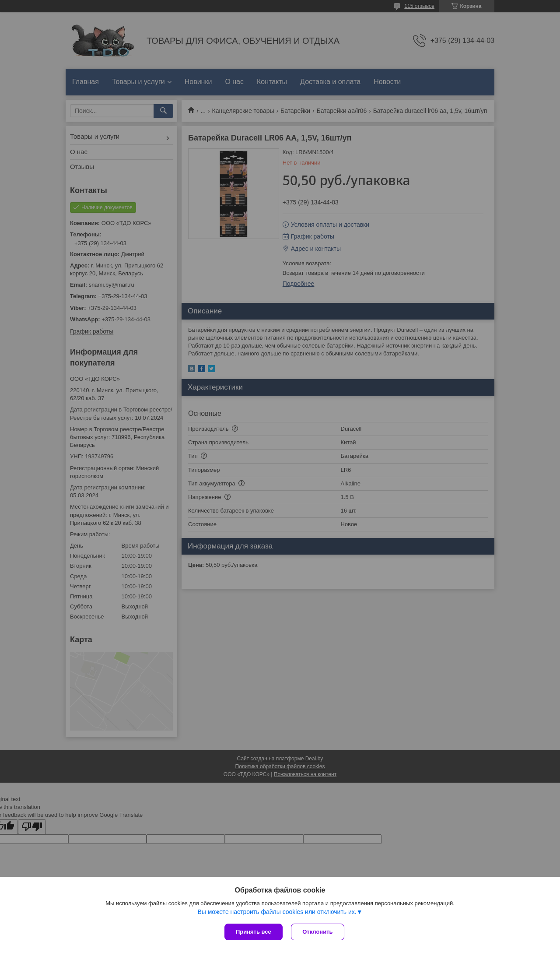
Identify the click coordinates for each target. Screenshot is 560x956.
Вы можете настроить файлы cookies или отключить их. (277, 912)
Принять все (254, 932)
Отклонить (318, 932)
